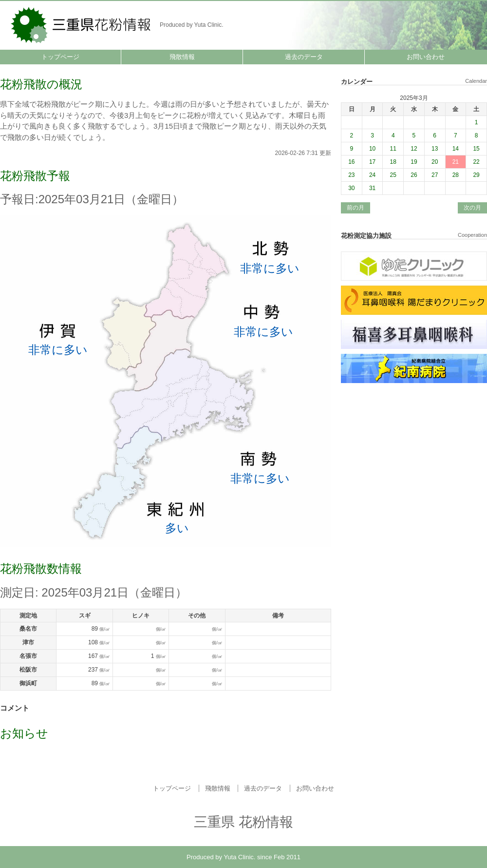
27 (435, 175)
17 (372, 162)
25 (393, 175)
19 (414, 162)
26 (414, 175)
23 (351, 175)
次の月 (472, 208)
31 (372, 188)
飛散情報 (182, 57)
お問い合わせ (426, 57)
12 (414, 149)
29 (476, 175)
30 (351, 188)
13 (435, 149)
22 (476, 162)
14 (456, 149)
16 (351, 162)
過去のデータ (304, 57)
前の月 (356, 208)
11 (393, 149)
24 (372, 175)
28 (456, 175)
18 (393, 162)
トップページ (60, 57)
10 (372, 149)
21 (456, 162)
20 (435, 162)
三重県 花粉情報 (82, 24)
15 (476, 149)
